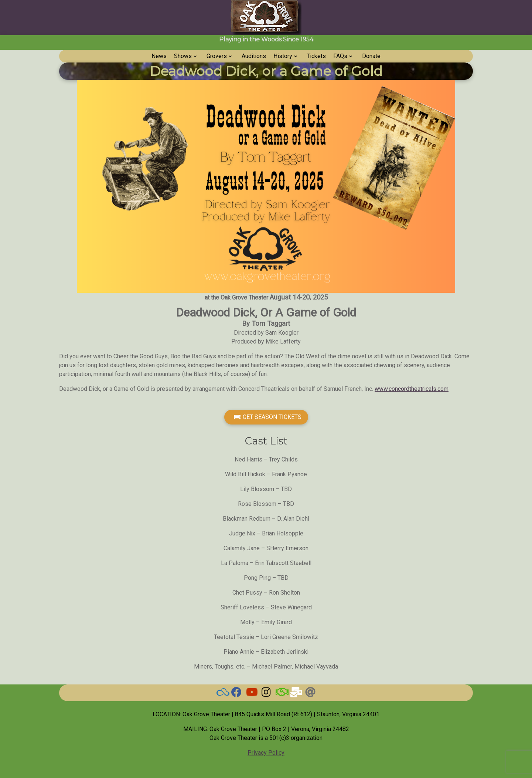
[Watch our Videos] (251, 694)
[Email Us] (296, 694)
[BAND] (281, 694)
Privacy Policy (266, 753)
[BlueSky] (222, 694)
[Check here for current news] (236, 694)
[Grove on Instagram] (266, 694)
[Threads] (310, 694)
